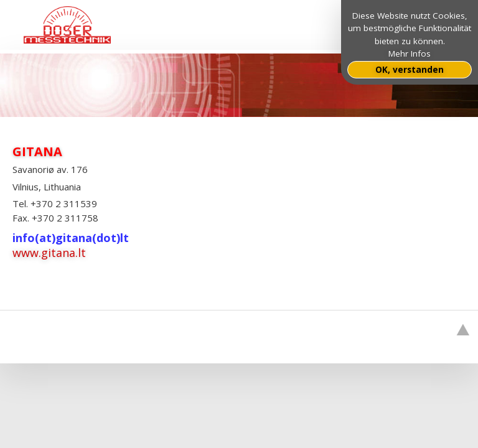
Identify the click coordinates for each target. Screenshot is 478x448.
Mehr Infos (410, 54)
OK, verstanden (410, 70)
